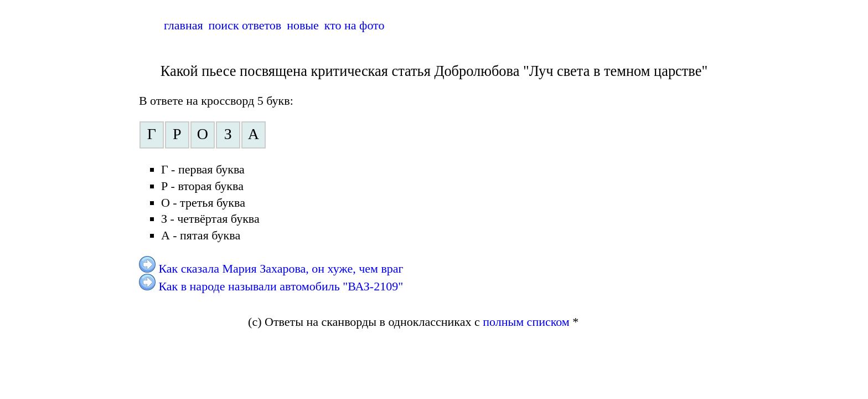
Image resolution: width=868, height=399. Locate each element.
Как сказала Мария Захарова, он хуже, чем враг (281, 268)
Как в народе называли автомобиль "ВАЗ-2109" (281, 286)
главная (184, 25)
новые (303, 25)
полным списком (526, 322)
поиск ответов (245, 25)
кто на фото (355, 25)
